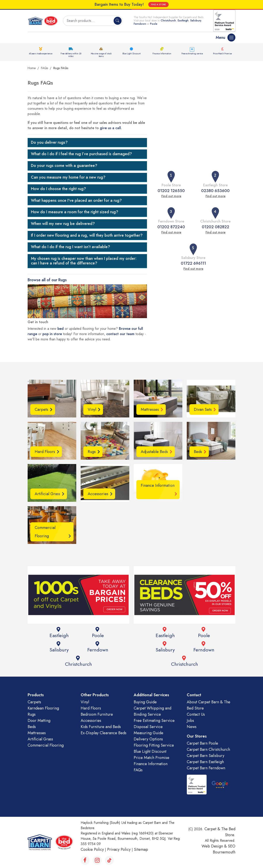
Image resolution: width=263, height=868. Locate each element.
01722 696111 (193, 263)
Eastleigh (183, 21)
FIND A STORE (158, 5)
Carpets (34, 702)
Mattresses (37, 733)
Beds (32, 727)
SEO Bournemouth (224, 849)
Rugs (32, 714)
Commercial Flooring (46, 745)
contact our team (120, 334)
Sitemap (141, 849)
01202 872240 (171, 227)
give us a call (110, 128)
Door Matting (39, 721)
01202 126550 (171, 191)
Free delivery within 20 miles (71, 55)
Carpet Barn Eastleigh (205, 762)
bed (61, 329)
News (192, 727)
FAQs (44, 68)
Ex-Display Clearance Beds (104, 733)
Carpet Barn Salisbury (206, 756)
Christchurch (168, 21)
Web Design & (215, 846)
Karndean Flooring (43, 708)
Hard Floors (91, 708)
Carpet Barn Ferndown (206, 768)
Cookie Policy (92, 849)
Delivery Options (148, 739)
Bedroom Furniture (97, 714)
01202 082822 (215, 227)
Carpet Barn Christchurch (208, 749)
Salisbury (196, 21)
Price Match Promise (222, 54)
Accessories (91, 721)
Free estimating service (192, 54)
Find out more (171, 196)
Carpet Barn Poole (202, 743)
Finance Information (162, 54)
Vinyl (85, 702)
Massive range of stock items (101, 55)
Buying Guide (145, 702)
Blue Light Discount (131, 54)
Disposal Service (148, 727)
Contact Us (196, 714)
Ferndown (140, 24)
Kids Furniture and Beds (101, 727)
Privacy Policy (119, 849)
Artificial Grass (40, 739)
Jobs (190, 721)
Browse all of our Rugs (47, 280)
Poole (154, 24)
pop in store (52, 334)
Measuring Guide (149, 733)
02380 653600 (215, 191)
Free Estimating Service (154, 721)
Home (32, 68)
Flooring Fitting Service (154, 745)
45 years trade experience (41, 54)
